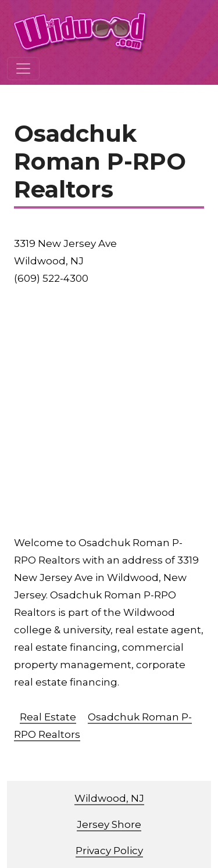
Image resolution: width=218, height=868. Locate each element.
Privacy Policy (109, 851)
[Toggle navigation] (23, 69)
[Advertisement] (109, 410)
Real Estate (48, 717)
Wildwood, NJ (109, 798)
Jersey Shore (109, 824)
